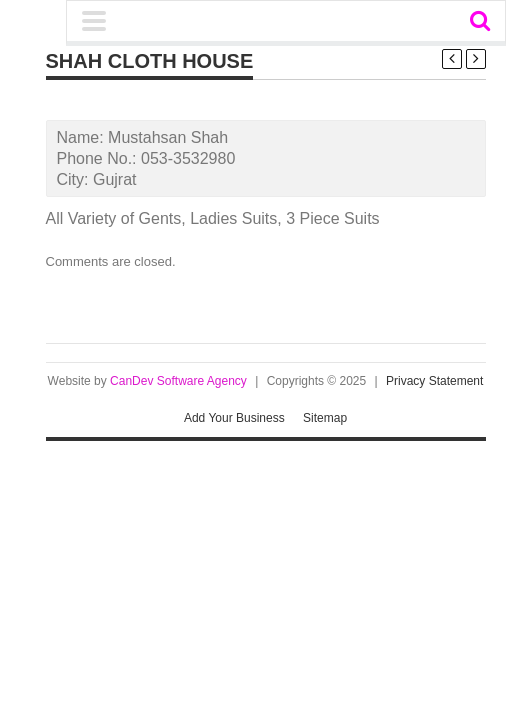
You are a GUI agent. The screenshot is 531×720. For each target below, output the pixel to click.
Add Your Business (234, 418)
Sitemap (325, 418)
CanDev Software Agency (178, 381)
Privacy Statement (434, 381)
